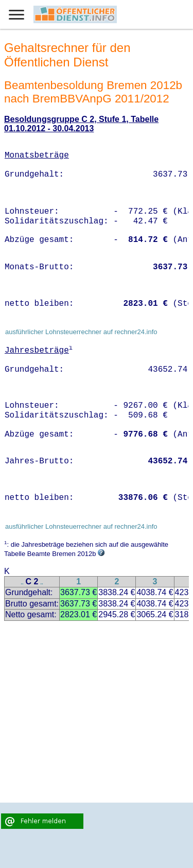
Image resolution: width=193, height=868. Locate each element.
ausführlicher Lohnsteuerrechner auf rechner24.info (81, 332)
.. (22, 583)
